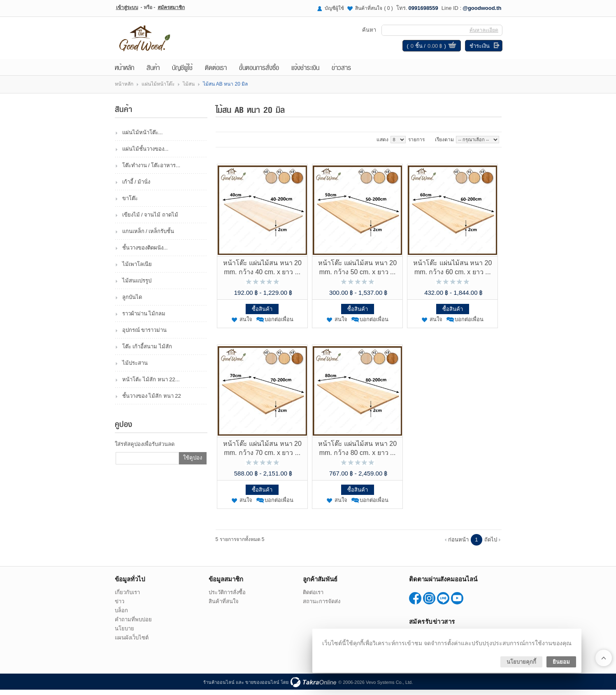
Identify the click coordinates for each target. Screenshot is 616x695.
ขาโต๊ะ (130, 204)
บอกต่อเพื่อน (279, 325)
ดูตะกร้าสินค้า (451, 49)
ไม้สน (189, 89)
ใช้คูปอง (193, 463)
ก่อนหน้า (458, 545)
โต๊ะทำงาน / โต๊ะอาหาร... (151, 171)
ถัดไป (491, 545)
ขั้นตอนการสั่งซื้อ (259, 72)
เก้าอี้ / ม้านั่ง (136, 187)
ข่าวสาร (341, 72)
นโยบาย (124, 634)
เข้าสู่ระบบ (127, 7)
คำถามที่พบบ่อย (133, 625)
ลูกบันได (132, 302)
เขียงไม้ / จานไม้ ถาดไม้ (150, 220)
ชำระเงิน (479, 48)
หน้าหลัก (124, 72)
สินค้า (153, 72)
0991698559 (423, 8)
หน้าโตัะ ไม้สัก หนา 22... (151, 385)
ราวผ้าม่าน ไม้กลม (144, 319)
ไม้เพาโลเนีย (137, 269)
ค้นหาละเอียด (483, 33)
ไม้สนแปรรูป (137, 286)
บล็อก (121, 616)
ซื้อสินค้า (262, 314)
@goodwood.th (482, 8)
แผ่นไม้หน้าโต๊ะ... (143, 138)
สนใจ (246, 325)
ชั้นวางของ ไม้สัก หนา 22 (152, 401)
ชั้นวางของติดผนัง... (145, 253)
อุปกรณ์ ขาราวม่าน (145, 335)
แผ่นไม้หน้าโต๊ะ (158, 89)
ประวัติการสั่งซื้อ (227, 598)
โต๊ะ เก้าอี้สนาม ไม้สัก (147, 352)
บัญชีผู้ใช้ (334, 8)
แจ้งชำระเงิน (305, 72)
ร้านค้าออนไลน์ (219, 688)
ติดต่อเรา (216, 72)
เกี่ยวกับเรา (127, 598)
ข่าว (120, 607)
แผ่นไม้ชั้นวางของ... (145, 154)
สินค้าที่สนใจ (374, 8)
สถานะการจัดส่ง (322, 607)
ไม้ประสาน (135, 368)
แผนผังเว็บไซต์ (132, 643)
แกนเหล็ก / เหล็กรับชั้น (148, 237)
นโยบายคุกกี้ (521, 662)
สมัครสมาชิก (171, 7)
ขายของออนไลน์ (262, 688)
